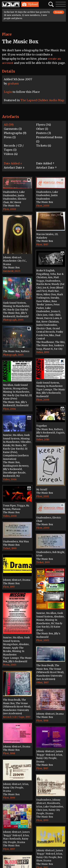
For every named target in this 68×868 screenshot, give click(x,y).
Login (8, 92)
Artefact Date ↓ (14, 168)
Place (7, 34)
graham (13, 83)
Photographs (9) (15, 133)
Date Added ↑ (45, 163)
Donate (59, 12)
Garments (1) (13, 129)
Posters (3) (44, 133)
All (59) (9, 125)
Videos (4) (11, 154)
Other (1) (42, 129)
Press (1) (10, 137)
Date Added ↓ (13, 163)
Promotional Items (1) (49, 139)
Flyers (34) (44, 125)
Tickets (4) (44, 146)
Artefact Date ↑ (46, 168)
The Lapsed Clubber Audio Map (42, 100)
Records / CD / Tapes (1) (14, 148)
